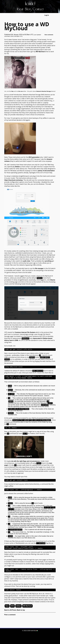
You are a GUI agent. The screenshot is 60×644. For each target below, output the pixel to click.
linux (7, 615)
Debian (17, 167)
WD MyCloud (40, 52)
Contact (38, 9)
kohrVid (30, 4)
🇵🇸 (37, 631)
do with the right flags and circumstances (26, 465)
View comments (49, 35)
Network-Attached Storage (44, 91)
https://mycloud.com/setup (14, 180)
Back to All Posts (10, 620)
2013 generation (34, 157)
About (20, 9)
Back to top (21, 620)
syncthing (48, 261)
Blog (28, 9)
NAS (12, 615)
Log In (47, 15)
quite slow (27, 261)
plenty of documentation (46, 171)
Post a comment (10, 624)
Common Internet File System (25, 332)
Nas (12, 91)
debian (18, 615)
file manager (39, 268)
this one (21, 91)
